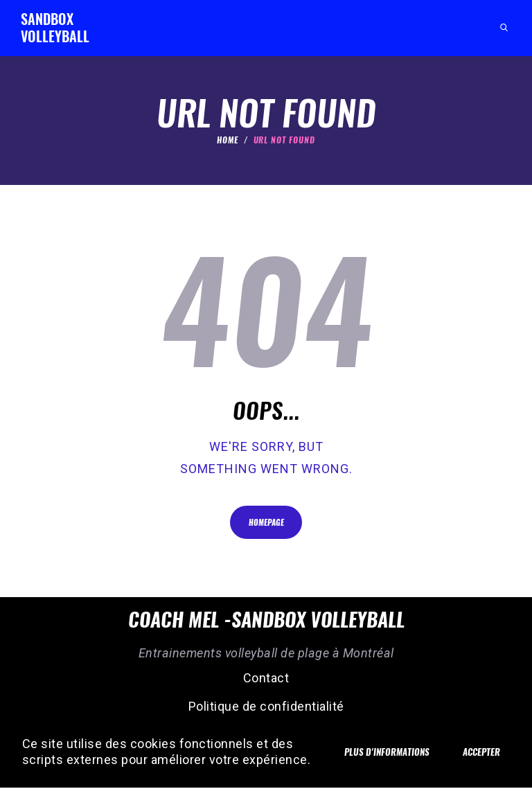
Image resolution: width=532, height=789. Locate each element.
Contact (266, 679)
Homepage (266, 523)
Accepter (479, 744)
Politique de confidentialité (266, 708)
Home (228, 140)
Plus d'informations (379, 744)
